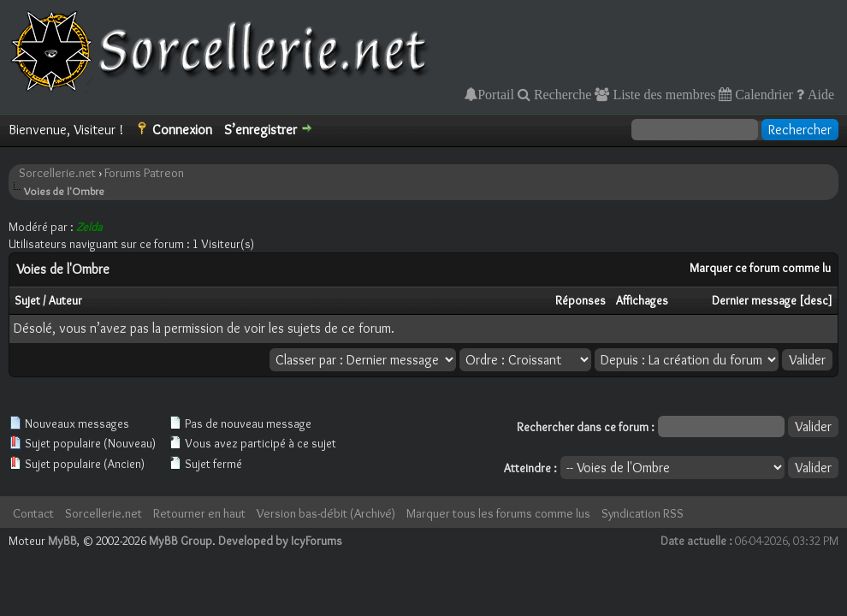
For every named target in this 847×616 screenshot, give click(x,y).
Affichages (642, 300)
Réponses (580, 300)
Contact (33, 513)
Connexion (182, 130)
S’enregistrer (261, 130)
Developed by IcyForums (280, 541)
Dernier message (754, 300)
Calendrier (762, 94)
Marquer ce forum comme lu (760, 268)
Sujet (27, 300)
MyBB (62, 541)
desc (816, 300)
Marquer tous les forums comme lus (498, 513)
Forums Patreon (144, 173)
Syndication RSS (643, 513)
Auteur (65, 300)
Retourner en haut (199, 513)
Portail (496, 94)
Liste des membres (662, 94)
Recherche (561, 94)
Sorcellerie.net (57, 173)
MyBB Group (181, 541)
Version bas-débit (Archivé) (326, 513)
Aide (819, 94)
